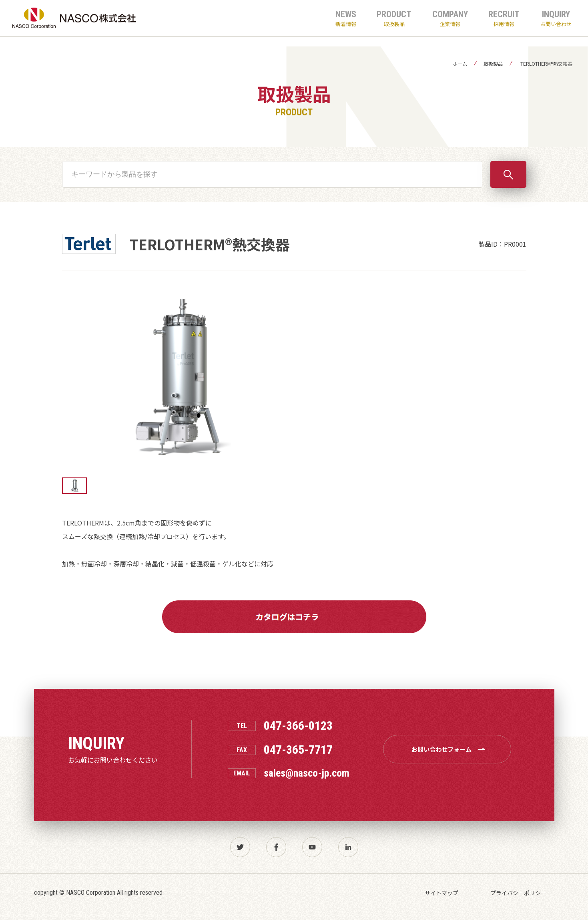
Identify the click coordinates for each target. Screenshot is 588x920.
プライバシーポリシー (518, 893)
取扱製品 (493, 63)
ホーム (460, 63)
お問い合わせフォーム (450, 749)
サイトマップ (442, 893)
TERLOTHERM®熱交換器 (546, 63)
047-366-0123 (298, 726)
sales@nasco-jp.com (307, 773)
